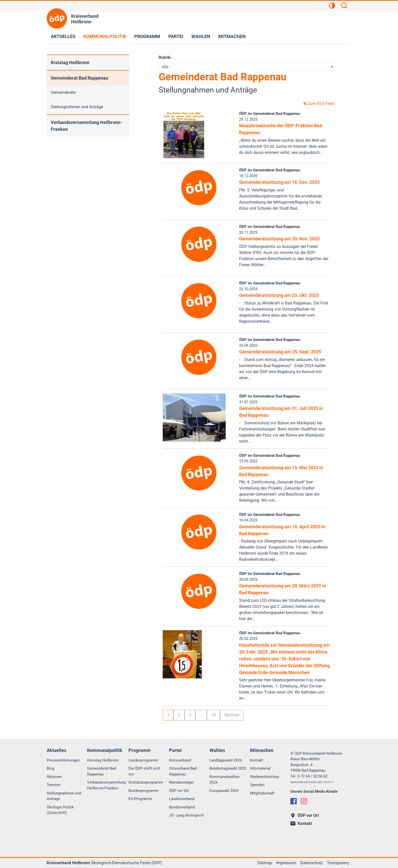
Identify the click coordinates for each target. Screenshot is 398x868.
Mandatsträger (181, 782)
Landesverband (182, 799)
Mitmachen (232, 36)
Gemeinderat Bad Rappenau (79, 78)
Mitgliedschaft (262, 793)
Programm (147, 36)
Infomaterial (260, 768)
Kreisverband (180, 760)
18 (213, 715)
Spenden (257, 785)
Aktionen (54, 777)
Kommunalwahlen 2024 (225, 780)
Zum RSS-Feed (319, 104)
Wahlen (201, 36)
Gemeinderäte (63, 92)
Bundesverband (182, 807)
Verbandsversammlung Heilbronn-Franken (86, 126)
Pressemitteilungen (63, 760)
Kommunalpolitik (105, 36)
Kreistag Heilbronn (70, 62)
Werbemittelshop (264, 777)
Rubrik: (165, 57)
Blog (51, 768)
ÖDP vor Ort (179, 791)
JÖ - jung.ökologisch (186, 815)
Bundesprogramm (143, 791)
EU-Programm (140, 799)
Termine (54, 785)
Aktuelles (63, 36)
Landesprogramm (143, 760)
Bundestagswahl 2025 (228, 768)
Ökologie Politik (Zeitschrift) (60, 810)
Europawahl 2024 (224, 791)
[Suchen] (344, 6)
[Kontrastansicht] (332, 6)
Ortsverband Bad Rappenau (183, 771)
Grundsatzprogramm (146, 782)
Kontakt (257, 760)
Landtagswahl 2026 (226, 760)
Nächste (232, 715)
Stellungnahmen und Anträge (77, 107)
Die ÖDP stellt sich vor (144, 771)
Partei (176, 36)
